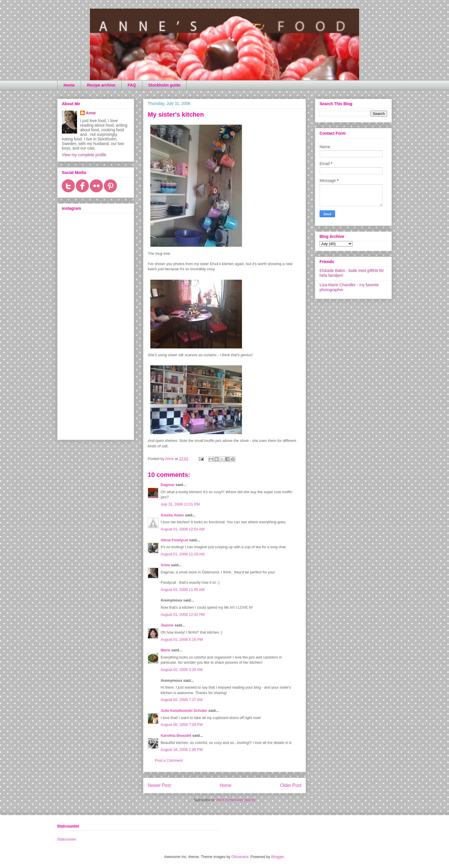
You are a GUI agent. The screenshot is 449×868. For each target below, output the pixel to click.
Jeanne (167, 625)
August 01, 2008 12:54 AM (183, 529)
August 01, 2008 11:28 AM (183, 554)
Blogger (277, 857)
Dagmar (168, 485)
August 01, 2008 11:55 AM (183, 590)
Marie (166, 650)
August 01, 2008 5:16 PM (182, 639)
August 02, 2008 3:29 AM (182, 670)
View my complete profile (84, 155)
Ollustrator (240, 857)
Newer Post (159, 785)
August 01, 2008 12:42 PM (183, 615)
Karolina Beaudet (176, 735)
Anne (165, 565)
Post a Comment (169, 760)
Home (69, 85)
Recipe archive (101, 85)
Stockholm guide (165, 85)
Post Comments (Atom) (236, 800)
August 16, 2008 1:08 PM (182, 750)
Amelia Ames (172, 515)
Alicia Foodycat (174, 540)
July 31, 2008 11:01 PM (180, 504)
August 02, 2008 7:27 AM (182, 700)
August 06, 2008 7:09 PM (182, 725)
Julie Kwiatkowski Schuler (184, 711)
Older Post (291, 785)
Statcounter (67, 839)
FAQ (132, 85)
